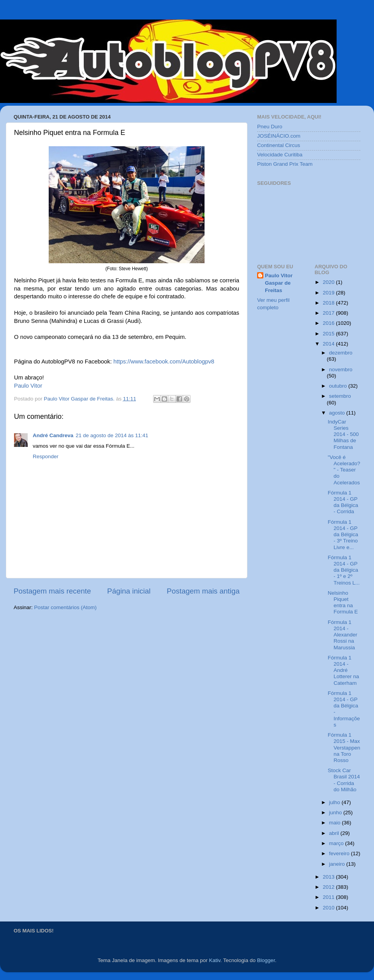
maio (336, 823)
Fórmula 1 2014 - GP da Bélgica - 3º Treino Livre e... (343, 535)
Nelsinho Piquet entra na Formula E (343, 603)
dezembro (341, 353)
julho (335, 802)
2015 (329, 334)
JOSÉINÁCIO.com (279, 136)
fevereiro (340, 853)
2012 (329, 887)
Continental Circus (279, 145)
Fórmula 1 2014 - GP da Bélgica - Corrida (343, 502)
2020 (329, 282)
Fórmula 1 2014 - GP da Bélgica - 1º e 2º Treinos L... (344, 570)
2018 (329, 303)
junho (336, 813)
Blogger (266, 960)
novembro (341, 369)
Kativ (215, 960)
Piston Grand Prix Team (285, 164)
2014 (329, 344)
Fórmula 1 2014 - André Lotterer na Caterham (343, 670)
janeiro (338, 864)
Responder (46, 456)
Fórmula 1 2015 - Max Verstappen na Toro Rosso (344, 748)
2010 (329, 908)
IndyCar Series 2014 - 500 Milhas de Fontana (343, 434)
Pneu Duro (270, 127)
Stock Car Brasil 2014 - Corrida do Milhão (344, 780)
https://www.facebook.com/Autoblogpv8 (163, 362)
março (337, 843)
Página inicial (129, 591)
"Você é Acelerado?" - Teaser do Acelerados (344, 470)
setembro (340, 396)
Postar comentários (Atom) (66, 607)
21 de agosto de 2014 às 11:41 (112, 435)
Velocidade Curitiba (280, 155)
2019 (329, 293)
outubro (339, 386)
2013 (329, 877)
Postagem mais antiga (203, 591)
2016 (329, 323)
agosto (338, 413)
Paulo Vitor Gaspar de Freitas (279, 283)
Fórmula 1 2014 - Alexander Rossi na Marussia (342, 635)
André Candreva (53, 435)
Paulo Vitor (28, 386)
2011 (329, 897)
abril (335, 833)
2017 (329, 313)
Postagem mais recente (52, 591)
